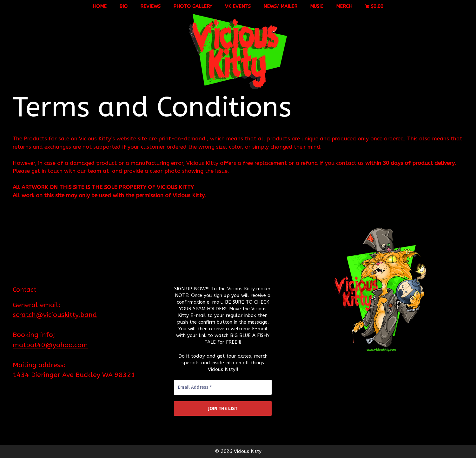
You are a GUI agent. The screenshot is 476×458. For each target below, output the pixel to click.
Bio (123, 6)
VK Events (238, 6)
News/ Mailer (280, 6)
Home (100, 6)
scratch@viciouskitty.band (55, 315)
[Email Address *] (223, 387)
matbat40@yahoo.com (50, 345)
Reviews (150, 6)
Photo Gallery (193, 6)
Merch (344, 6)
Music (317, 6)
